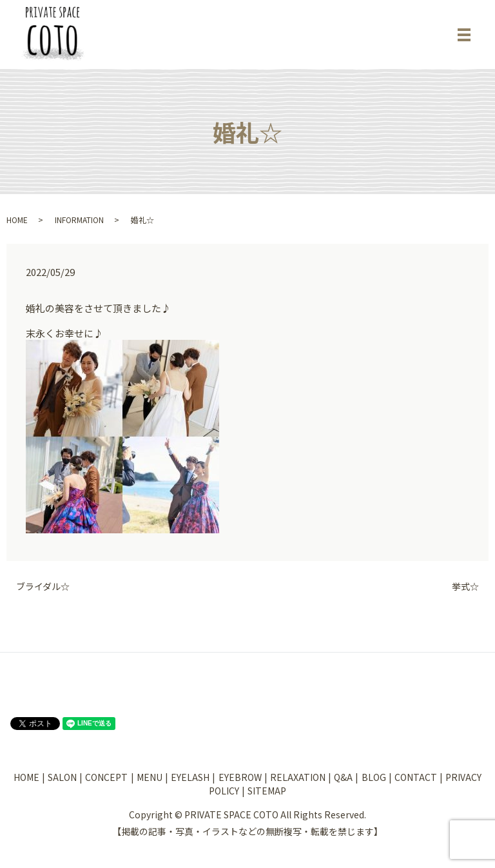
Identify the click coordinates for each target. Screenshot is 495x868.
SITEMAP (267, 791)
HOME (17, 220)
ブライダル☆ (43, 587)
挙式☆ (465, 587)
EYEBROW (240, 777)
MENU (150, 777)
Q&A (343, 777)
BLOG (374, 777)
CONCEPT (106, 777)
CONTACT (416, 777)
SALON (62, 777)
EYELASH (190, 777)
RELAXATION (298, 777)
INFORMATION (79, 220)
